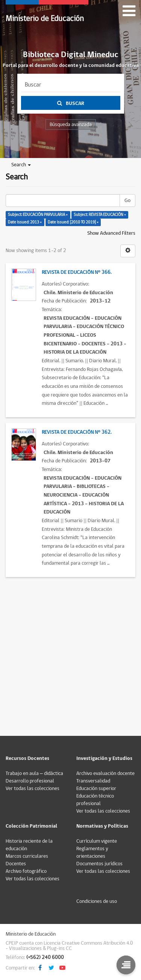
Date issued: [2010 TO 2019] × (73, 222)
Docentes (16, 864)
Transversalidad (93, 781)
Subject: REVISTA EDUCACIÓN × (100, 215)
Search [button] (21, 165)
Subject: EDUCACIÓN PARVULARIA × (38, 215)
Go (127, 201)
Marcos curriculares (27, 856)
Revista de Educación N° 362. (77, 432)
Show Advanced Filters (111, 233)
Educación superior (96, 789)
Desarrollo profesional (30, 781)
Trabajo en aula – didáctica (34, 773)
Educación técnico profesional (95, 800)
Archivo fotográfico (26, 871)
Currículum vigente (97, 841)
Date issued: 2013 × (25, 222)
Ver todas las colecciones (33, 789)
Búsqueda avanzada (71, 125)
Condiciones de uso (97, 901)
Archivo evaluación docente (105, 773)
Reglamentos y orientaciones (92, 852)
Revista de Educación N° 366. (77, 272)
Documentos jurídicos (99, 864)
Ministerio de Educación (45, 19)
